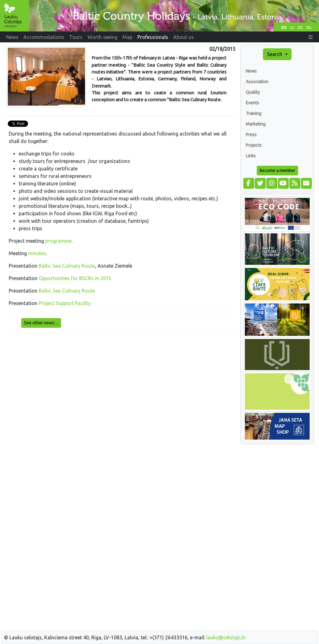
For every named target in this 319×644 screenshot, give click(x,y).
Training (254, 113)
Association (257, 82)
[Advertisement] (121, 382)
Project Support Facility (65, 303)
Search (275, 54)
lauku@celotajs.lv (226, 637)
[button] (311, 37)
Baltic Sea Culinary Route (67, 266)
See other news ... (41, 323)
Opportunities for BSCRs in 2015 (75, 278)
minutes (37, 253)
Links (251, 156)
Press (251, 135)
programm (57, 241)
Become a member (277, 170)
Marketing (256, 124)
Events (252, 103)
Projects (254, 145)
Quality (253, 92)
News (251, 71)
